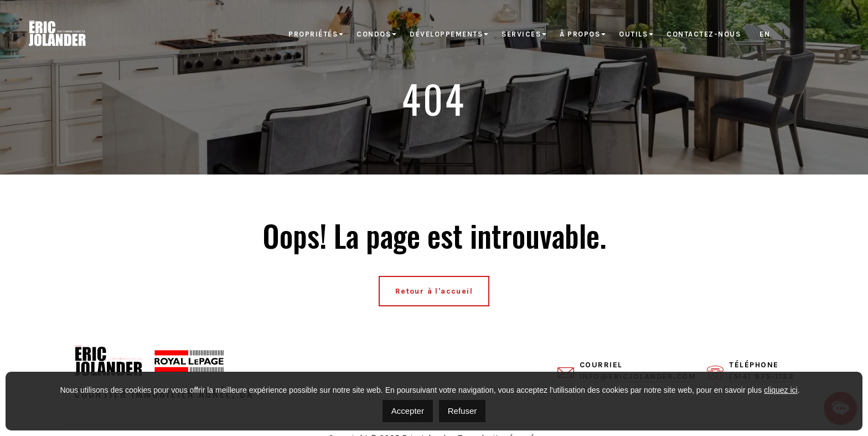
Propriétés (313, 34)
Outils (633, 34)
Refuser (463, 411)
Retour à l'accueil (434, 291)
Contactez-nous (704, 34)
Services (521, 34)
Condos (374, 34)
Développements (446, 34)
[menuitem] (765, 34)
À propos (580, 34)
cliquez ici (781, 390)
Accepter (408, 411)
